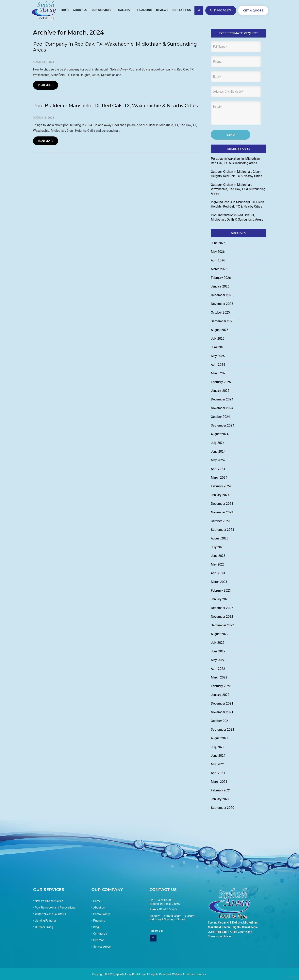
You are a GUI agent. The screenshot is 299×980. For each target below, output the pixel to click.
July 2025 (218, 339)
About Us (99, 908)
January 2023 (220, 599)
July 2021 (218, 747)
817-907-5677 (221, 10)
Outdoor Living (44, 927)
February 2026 (221, 278)
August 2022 (220, 634)
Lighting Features (46, 921)
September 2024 (223, 425)
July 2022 (218, 643)
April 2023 (218, 573)
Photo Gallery (102, 914)
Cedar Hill (224, 923)
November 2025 (222, 304)
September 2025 (223, 321)
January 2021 (220, 799)
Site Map (99, 940)
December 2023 (222, 504)
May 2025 (218, 356)
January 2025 (220, 391)
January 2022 (220, 695)
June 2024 (218, 451)
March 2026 (219, 269)
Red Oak (221, 932)
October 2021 (220, 721)
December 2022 (222, 608)
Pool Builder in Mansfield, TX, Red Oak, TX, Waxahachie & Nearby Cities (116, 106)
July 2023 (218, 547)
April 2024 (218, 469)
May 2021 (218, 764)
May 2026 (218, 252)
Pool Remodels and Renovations (55, 908)
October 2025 (220, 312)
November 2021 (222, 712)
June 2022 (218, 651)
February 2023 (221, 591)
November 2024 (222, 408)
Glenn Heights (232, 927)
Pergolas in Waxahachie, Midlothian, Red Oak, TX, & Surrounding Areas (236, 161)
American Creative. (195, 974)
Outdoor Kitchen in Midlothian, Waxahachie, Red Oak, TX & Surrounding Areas (238, 189)
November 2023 (222, 512)
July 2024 (218, 443)
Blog (96, 927)
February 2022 (221, 686)
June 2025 (218, 347)
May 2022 (218, 660)
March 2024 (219, 478)
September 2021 (223, 730)
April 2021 (218, 773)
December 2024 (222, 399)
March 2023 (219, 582)
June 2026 (218, 243)
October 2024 (220, 417)
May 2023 (218, 564)
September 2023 (223, 530)
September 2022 (223, 625)
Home (97, 901)
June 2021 (218, 756)
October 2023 (220, 521)
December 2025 (222, 295)
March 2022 (219, 677)
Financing (99, 921)
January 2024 (220, 495)
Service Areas (102, 947)
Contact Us (100, 934)
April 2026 (218, 260)
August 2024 (220, 434)
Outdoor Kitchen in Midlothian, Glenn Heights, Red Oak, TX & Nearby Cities (237, 174)
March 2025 (219, 373)
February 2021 (221, 790)
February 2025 (221, 382)
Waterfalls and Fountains (50, 914)
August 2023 (220, 538)
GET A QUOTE (253, 10)
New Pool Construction (49, 901)
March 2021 (219, 782)
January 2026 (220, 286)
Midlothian (250, 923)
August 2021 (220, 738)
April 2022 (218, 669)
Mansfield (214, 927)
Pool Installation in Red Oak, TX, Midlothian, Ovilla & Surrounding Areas (237, 217)
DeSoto (237, 923)
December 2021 (222, 703)
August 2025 (220, 330)
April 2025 (218, 365)
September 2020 (223, 808)
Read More (46, 85)
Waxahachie (250, 927)
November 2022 (222, 617)
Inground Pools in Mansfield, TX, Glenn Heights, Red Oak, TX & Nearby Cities (237, 204)
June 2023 (218, 556)
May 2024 (218, 460)
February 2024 (221, 486)
